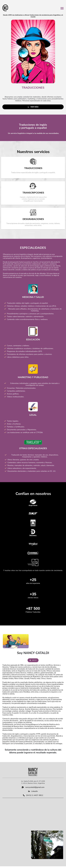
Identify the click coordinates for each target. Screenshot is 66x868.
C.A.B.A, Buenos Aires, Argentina (33, 783)
